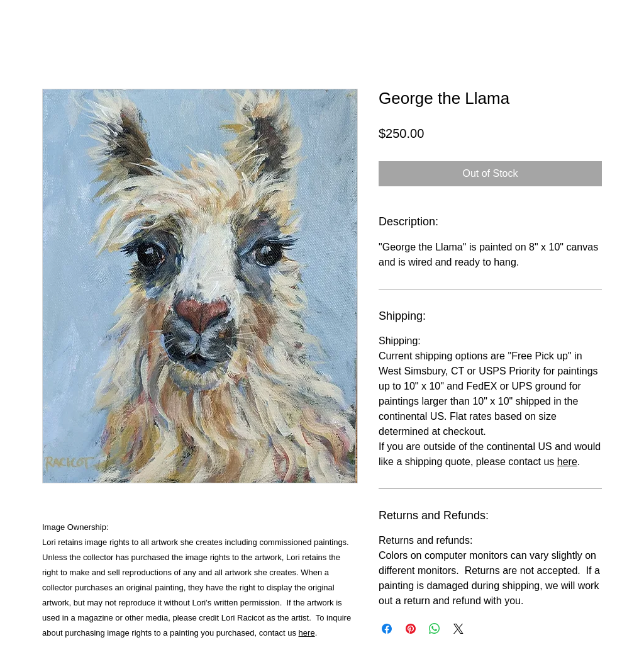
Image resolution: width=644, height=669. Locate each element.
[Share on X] (458, 629)
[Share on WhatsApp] (435, 629)
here (307, 633)
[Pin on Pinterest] (411, 629)
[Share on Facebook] (387, 629)
